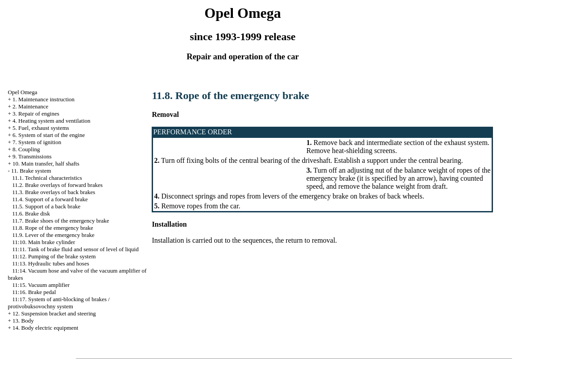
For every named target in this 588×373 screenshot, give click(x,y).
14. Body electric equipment (45, 328)
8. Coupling (26, 149)
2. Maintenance (30, 106)
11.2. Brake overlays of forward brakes (57, 185)
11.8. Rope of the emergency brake (53, 228)
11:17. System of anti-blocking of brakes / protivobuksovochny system (59, 303)
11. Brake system (31, 171)
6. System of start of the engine (49, 135)
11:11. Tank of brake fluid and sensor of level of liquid (75, 249)
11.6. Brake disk (31, 213)
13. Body (23, 321)
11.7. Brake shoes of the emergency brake (60, 221)
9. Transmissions (32, 156)
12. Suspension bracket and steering (54, 313)
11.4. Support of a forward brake (50, 199)
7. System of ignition (37, 142)
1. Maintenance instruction (43, 99)
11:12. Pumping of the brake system (54, 256)
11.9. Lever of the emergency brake (53, 235)
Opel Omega (23, 92)
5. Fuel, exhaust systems (41, 128)
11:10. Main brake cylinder (43, 242)
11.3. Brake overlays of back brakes (54, 192)
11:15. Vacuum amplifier (41, 285)
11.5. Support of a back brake (46, 206)
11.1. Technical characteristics (47, 178)
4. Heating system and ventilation (51, 121)
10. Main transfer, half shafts (46, 164)
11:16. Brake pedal (34, 292)
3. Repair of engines (36, 114)
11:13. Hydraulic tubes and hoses (50, 263)
